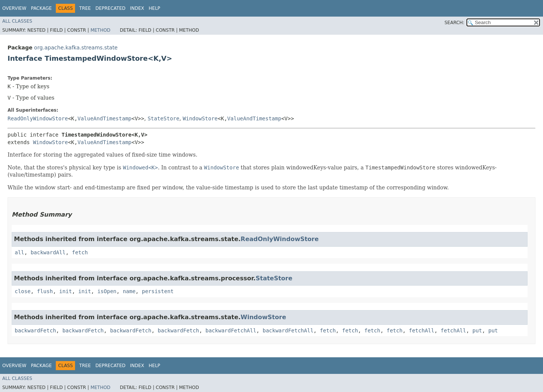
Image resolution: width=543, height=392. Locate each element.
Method (100, 30)
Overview (14, 8)
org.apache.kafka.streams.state (76, 48)
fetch (80, 252)
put (477, 331)
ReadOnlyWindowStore (38, 118)
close (23, 291)
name (129, 291)
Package (41, 8)
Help (154, 8)
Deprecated (110, 8)
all (19, 252)
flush (45, 291)
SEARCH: (455, 23)
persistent (158, 291)
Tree (85, 8)
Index (137, 8)
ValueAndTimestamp (104, 118)
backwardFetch (35, 331)
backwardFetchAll (231, 331)
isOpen (107, 291)
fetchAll (421, 331)
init (66, 291)
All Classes (17, 21)
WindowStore (200, 118)
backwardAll (48, 252)
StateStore (163, 118)
